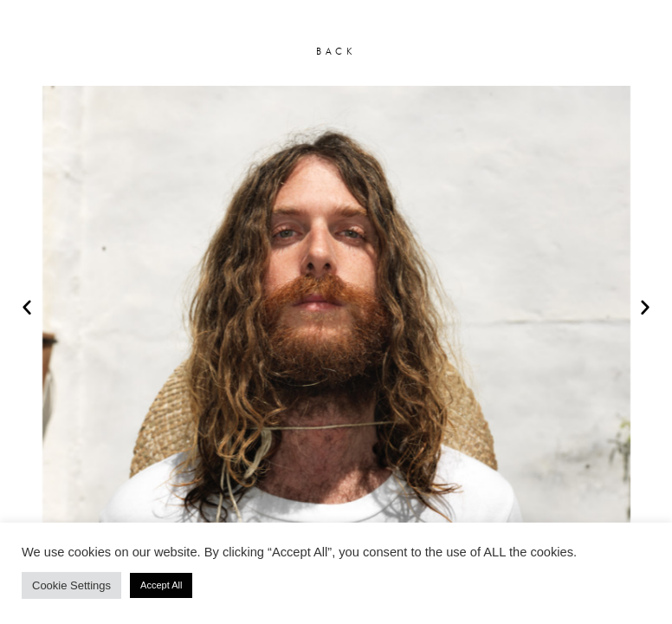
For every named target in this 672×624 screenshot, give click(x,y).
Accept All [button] (161, 585)
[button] (27, 307)
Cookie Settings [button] (71, 585)
